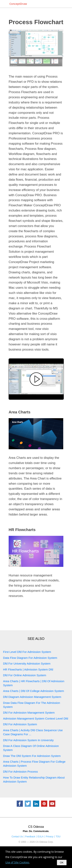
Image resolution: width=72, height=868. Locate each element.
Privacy (50, 837)
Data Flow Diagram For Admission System (30, 658)
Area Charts (19, 412)
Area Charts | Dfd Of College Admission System (34, 691)
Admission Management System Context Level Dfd (36, 718)
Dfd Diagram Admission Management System (32, 697)
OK (62, 863)
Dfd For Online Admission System (25, 675)
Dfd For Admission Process (20, 772)
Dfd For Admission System (20, 724)
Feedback (30, 837)
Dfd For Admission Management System (29, 713)
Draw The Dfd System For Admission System (32, 756)
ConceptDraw (18, 4)
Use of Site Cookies (17, 862)
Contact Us (17, 837)
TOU (58, 837)
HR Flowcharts (22, 530)
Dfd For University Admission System (27, 663)
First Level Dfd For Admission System (27, 652)
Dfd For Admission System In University (28, 740)
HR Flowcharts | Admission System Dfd (28, 669)
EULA (41, 837)
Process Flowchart (36, 22)
